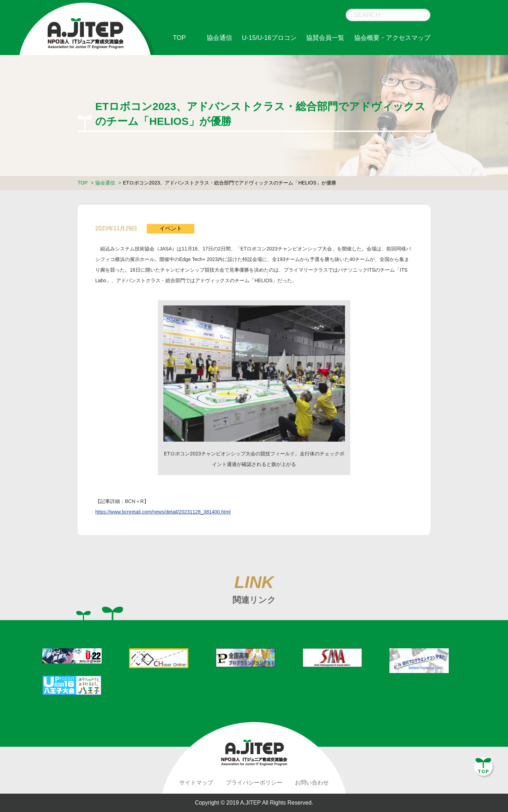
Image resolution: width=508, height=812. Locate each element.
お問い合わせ (312, 783)
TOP (179, 38)
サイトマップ (196, 783)
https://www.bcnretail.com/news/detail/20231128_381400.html (163, 512)
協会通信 (219, 38)
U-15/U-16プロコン (269, 38)
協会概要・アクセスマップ (392, 38)
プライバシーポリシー (254, 783)
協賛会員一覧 (325, 38)
